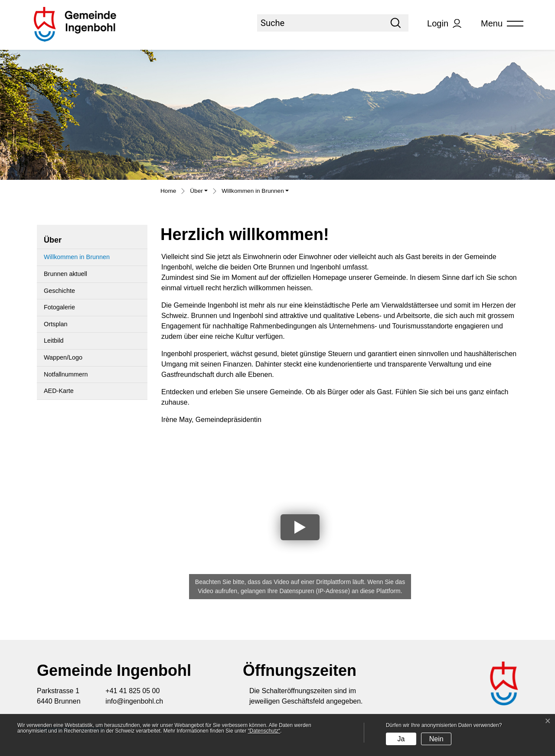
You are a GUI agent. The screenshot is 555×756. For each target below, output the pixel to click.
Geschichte (59, 291)
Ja (401, 739)
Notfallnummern (66, 374)
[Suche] (320, 23)
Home (168, 191)
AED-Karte (59, 391)
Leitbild (54, 341)
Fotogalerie (59, 307)
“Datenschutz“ (264, 731)
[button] (199, 192)
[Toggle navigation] (499, 24)
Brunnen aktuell (65, 274)
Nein (436, 739)
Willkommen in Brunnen (77, 260)
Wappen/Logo (63, 357)
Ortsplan (55, 324)
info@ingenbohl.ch (134, 701)
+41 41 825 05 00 (132, 691)
